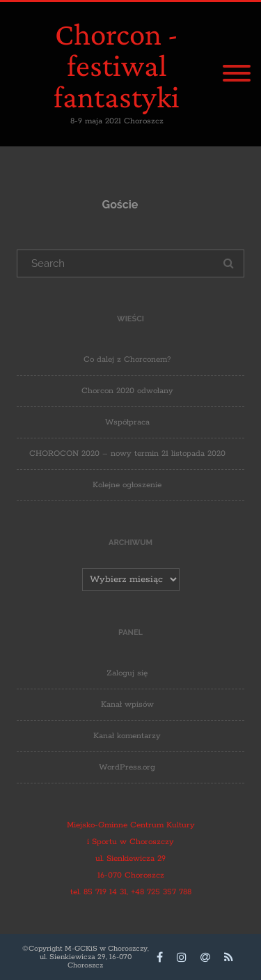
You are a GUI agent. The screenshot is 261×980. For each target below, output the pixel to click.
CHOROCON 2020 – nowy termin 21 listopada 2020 (127, 453)
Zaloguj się (127, 673)
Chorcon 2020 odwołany (127, 391)
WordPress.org (127, 767)
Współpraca (127, 422)
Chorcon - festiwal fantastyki (117, 66)
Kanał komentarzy (127, 736)
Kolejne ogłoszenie (127, 485)
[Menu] (237, 75)
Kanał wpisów (127, 704)
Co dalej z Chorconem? (127, 359)
